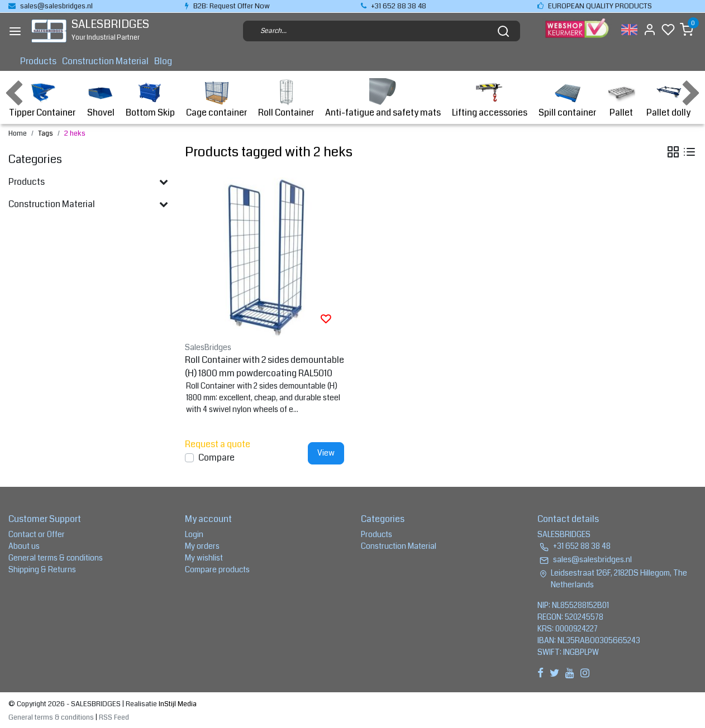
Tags (46, 133)
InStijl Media (177, 704)
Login (194, 534)
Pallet (621, 99)
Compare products (217, 569)
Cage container (216, 99)
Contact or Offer (37, 534)
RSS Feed (114, 717)
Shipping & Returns (42, 569)
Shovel (101, 99)
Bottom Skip (150, 99)
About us (24, 546)
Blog (163, 61)
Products (38, 61)
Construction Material (105, 61)
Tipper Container (42, 99)
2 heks (75, 133)
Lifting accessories (490, 99)
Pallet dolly (668, 99)
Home (18, 133)
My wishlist (204, 558)
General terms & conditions (56, 558)
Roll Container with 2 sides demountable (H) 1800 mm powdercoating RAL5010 (265, 367)
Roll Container (286, 99)
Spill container (567, 99)
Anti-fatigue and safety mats (383, 99)
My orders (202, 546)
